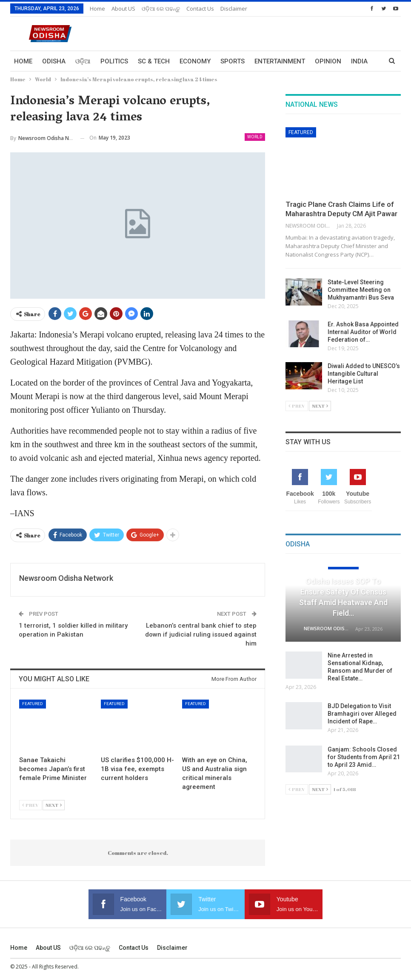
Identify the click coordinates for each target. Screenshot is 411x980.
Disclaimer (234, 9)
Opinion (328, 61)
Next (54, 805)
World (255, 137)
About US (123, 9)
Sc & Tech (154, 61)
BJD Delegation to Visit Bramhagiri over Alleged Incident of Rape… (362, 714)
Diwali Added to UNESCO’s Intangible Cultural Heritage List (364, 374)
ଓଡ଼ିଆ (83, 61)
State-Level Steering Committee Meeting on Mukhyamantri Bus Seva (361, 290)
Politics (114, 61)
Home (97, 9)
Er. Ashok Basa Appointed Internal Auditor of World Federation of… (363, 332)
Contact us (200, 9)
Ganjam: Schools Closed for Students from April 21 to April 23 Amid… (364, 757)
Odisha (54, 61)
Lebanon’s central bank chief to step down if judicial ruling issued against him (201, 634)
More (360, 61)
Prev (30, 805)
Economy (195, 61)
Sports (233, 61)
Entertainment (280, 61)
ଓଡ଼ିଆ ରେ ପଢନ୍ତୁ (161, 9)
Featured (33, 704)
